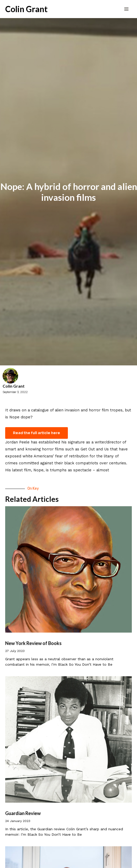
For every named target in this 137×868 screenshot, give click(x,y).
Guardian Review (23, 813)
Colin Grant (26, 9)
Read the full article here (37, 433)
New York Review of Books (33, 643)
